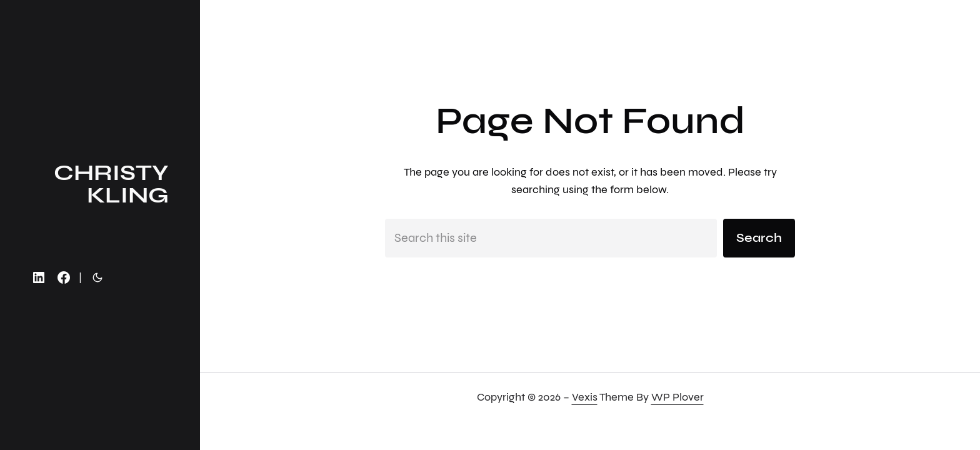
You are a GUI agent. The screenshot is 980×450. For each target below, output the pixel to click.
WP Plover (677, 397)
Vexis (585, 397)
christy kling (111, 184)
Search (759, 238)
